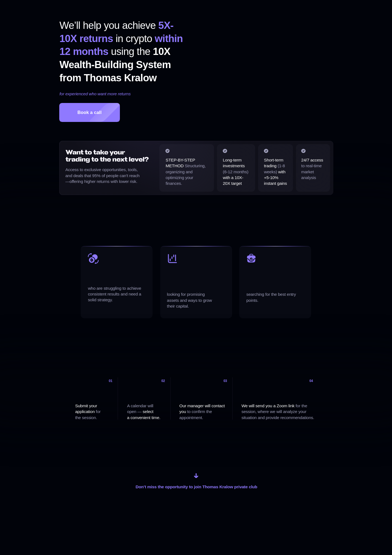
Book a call (89, 112)
